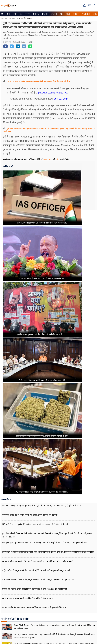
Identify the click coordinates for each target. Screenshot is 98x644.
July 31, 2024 (61, 99)
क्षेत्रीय (14, 14)
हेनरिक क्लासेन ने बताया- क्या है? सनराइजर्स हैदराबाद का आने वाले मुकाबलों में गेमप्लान (34, 608)
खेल (61, 14)
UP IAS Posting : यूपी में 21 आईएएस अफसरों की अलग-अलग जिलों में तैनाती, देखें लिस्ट (39, 81)
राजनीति (36, 14)
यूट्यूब (51, 159)
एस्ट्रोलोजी (86, 14)
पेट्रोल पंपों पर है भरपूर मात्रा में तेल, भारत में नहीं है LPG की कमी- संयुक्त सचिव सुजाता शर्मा (36, 571)
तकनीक (54, 14)
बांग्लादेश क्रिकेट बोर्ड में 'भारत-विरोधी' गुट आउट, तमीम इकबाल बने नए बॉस (30, 515)
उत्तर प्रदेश (15, 18)
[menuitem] (8, 14)
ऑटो (68, 14)
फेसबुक (46, 159)
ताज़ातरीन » (6, 499)
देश (21, 14)
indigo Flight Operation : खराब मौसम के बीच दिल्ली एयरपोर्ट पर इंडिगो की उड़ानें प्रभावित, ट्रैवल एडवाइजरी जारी (45, 543)
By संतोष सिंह (7, 42)
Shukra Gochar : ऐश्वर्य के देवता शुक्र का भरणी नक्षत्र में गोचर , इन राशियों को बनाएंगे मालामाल (38, 580)
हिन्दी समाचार (6, 18)
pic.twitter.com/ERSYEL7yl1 (53, 93)
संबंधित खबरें (8, 166)
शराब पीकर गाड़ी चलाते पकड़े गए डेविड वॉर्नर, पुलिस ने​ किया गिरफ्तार (28, 598)
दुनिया (27, 14)
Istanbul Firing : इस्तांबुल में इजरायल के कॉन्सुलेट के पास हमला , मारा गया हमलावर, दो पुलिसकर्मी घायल (42, 506)
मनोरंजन (76, 14)
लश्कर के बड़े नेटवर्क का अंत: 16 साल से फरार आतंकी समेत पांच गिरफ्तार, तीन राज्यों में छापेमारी (38, 561)
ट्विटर (58, 159)
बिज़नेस (45, 14)
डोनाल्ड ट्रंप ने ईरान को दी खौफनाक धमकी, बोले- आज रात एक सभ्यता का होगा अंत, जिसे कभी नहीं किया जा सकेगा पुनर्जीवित (48, 552)
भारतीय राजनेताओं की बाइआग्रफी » (15, 619)
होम (8, 14)
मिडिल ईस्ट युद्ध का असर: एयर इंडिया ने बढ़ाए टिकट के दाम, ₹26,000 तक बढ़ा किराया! (35, 589)
